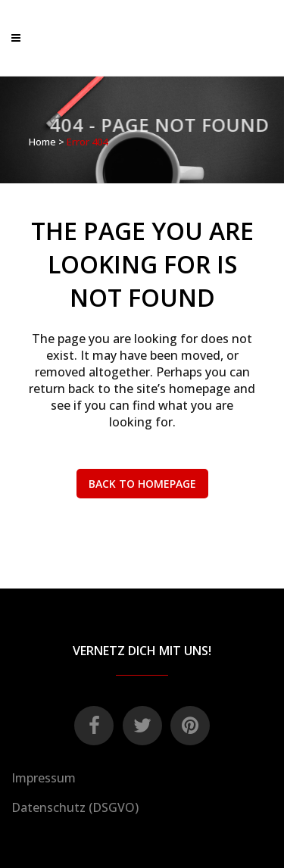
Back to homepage (142, 484)
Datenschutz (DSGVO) (75, 807)
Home (42, 142)
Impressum (44, 778)
